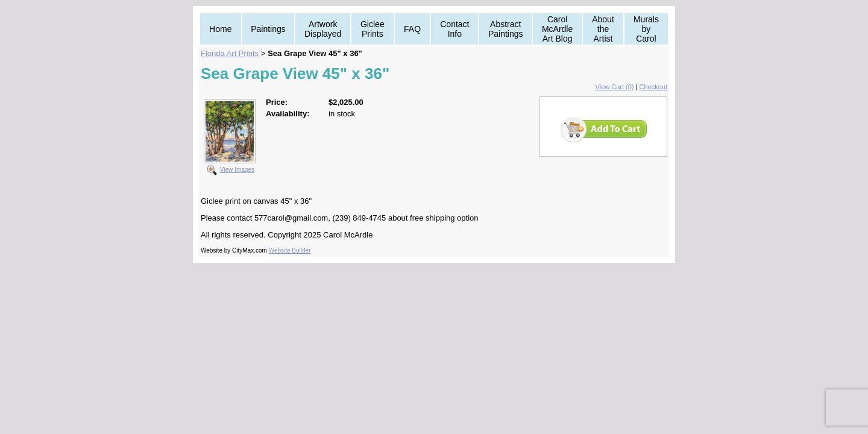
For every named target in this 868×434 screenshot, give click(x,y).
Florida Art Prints (230, 53)
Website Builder (290, 250)
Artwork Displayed (323, 29)
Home (220, 29)
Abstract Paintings (506, 29)
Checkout (653, 87)
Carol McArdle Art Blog (557, 29)
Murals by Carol (646, 29)
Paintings (268, 29)
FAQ (412, 29)
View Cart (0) (615, 87)
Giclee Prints (373, 29)
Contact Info (454, 29)
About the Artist (603, 29)
